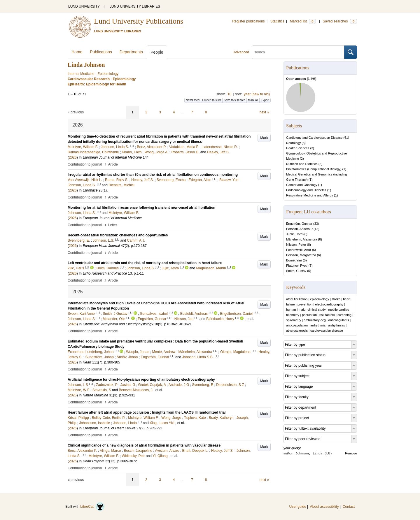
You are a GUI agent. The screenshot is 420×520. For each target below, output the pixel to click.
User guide (298, 507)
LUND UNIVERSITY (84, 6)
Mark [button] (264, 138)
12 (316, 229)
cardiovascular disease (327, 331)
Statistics (277, 21)
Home (77, 52)
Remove (351, 453)
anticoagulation (297, 325)
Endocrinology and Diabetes (306, 190)
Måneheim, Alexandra (302, 239)
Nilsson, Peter (296, 245)
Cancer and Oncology (302, 185)
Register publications (248, 21)
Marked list (303, 21)
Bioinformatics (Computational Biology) (314, 169)
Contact (349, 507)
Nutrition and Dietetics (302, 164)
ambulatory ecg (315, 320)
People (157, 52)
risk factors (327, 315)
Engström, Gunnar (299, 224)
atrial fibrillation (297, 299)
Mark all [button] (253, 100)
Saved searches (340, 21)
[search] (298, 52)
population (309, 315)
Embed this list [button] (212, 100)
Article (113, 164)
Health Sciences (298, 148)
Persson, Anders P (299, 229)
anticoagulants (339, 320)
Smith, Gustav (296, 271)
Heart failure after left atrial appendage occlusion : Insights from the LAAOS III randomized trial (147, 412)
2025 (73, 324)
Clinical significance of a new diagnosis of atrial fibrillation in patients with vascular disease (144, 445)
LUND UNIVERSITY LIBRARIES (135, 6)
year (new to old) (257, 94)
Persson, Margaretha (301, 255)
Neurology (293, 143)
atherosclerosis (297, 331)
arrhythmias (336, 325)
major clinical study (312, 310)
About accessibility (324, 507)
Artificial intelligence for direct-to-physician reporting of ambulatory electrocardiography (141, 380)
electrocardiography (329, 304)
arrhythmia (318, 325)
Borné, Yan (294, 260)
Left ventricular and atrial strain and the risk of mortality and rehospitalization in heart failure (145, 263)
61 (346, 138)
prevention (305, 304)
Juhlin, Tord (294, 234)
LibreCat (92, 507)
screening (344, 315)
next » (264, 112)
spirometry (294, 320)
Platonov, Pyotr (297, 266)
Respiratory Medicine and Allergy (310, 195)
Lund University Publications (139, 21)
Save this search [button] (235, 100)
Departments (131, 52)
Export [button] (265, 100)
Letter (113, 225)
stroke (336, 299)
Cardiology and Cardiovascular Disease (314, 138)
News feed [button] (193, 100)
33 (316, 224)
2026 (73, 157)
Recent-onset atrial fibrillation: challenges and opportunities (118, 235)
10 (229, 94)
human (291, 310)
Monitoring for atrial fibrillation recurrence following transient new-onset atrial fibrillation (141, 208)
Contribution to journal (85, 164)
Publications (101, 52)
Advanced (241, 52)
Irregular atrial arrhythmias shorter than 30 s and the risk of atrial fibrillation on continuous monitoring (153, 175)
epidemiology (320, 299)
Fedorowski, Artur (299, 250)
